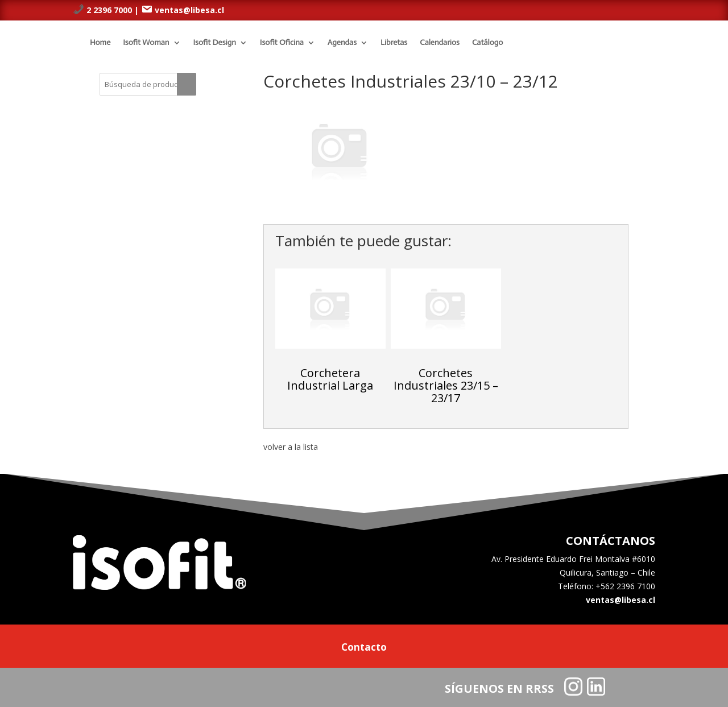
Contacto (364, 648)
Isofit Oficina (282, 42)
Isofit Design (215, 42)
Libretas (394, 42)
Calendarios (440, 42)
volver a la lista (291, 447)
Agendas (342, 42)
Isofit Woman (146, 42)
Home (100, 42)
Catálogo (487, 42)
